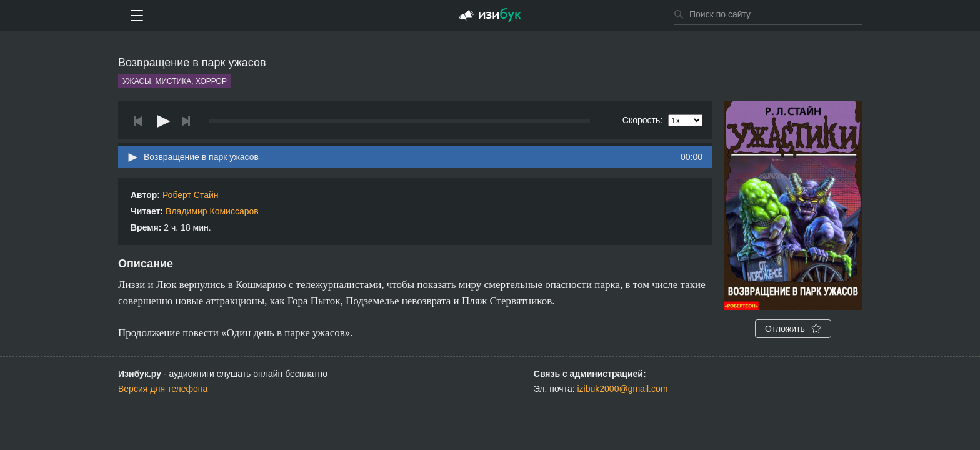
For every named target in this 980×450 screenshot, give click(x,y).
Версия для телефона (163, 389)
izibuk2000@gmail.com (623, 389)
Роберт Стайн (191, 195)
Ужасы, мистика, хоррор (175, 81)
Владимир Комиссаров (212, 211)
